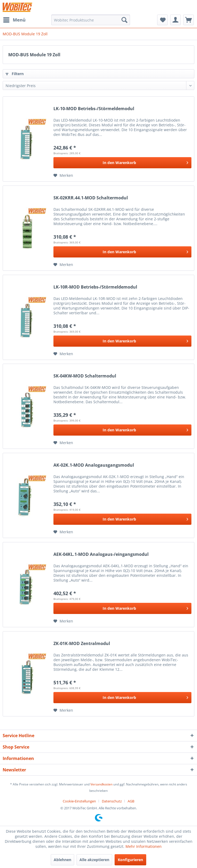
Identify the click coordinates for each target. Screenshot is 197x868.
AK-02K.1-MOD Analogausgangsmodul (94, 465)
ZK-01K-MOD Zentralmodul (82, 644)
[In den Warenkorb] (122, 163)
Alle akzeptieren (94, 860)
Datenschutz (112, 801)
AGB (131, 801)
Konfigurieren (130, 860)
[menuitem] (14, 20)
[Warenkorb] (188, 20)
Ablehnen (62, 860)
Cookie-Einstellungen (79, 801)
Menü (14, 19)
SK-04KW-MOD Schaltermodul (85, 376)
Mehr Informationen (144, 846)
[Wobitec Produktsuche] (91, 20)
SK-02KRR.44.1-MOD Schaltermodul (91, 198)
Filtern (15, 74)
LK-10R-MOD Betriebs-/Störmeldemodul (95, 287)
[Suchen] (124, 20)
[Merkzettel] (162, 20)
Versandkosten (101, 784)
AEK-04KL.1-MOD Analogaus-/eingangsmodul (101, 554)
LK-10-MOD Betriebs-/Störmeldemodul (94, 109)
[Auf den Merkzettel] (63, 175)
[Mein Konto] (175, 20)
